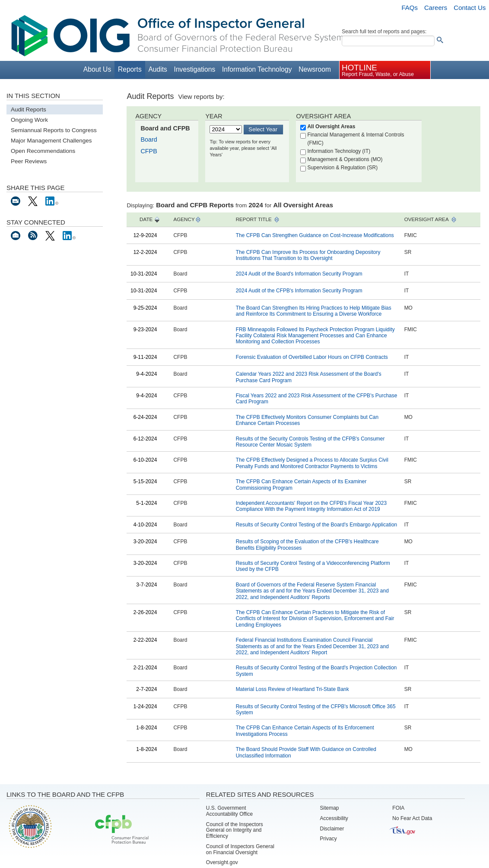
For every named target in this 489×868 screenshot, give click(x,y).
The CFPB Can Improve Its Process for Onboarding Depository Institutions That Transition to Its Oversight (308, 255)
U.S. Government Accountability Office (230, 811)
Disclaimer (332, 829)
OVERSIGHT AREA (427, 219)
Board (149, 139)
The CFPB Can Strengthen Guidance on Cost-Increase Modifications (315, 235)
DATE (146, 219)
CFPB (149, 151)
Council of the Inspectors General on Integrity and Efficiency (235, 830)
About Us (97, 69)
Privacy (329, 839)
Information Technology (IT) (339, 151)
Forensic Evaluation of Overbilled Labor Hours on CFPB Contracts (312, 357)
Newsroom (315, 69)
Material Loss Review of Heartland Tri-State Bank (292, 689)
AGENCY (184, 219)
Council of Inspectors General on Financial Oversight (240, 849)
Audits (158, 69)
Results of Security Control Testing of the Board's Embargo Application (317, 525)
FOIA (398, 808)
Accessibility (334, 818)
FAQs (410, 8)
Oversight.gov (222, 862)
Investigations (195, 69)
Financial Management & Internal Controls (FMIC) (356, 139)
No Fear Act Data (412, 818)
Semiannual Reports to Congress (54, 130)
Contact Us (470, 8)
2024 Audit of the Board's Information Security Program (299, 274)
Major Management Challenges (51, 141)
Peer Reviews (29, 161)
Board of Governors (29, 826)
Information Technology (257, 69)
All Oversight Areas (331, 127)
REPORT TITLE (254, 219)
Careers (436, 8)
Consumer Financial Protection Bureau (122, 830)
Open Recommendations (43, 151)
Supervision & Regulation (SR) (342, 168)
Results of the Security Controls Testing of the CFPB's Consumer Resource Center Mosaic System (310, 442)
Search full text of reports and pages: (384, 32)
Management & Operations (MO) (345, 159)
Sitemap (330, 808)
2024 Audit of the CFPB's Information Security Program (299, 291)
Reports (130, 69)
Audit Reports (29, 109)
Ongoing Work (29, 120)
